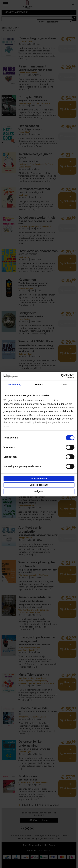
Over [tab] (64, 384)
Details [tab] (39, 384)
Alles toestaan (39, 478)
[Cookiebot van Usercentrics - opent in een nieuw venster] (61, 376)
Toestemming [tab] (14, 384)
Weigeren (39, 491)
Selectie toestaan (39, 485)
